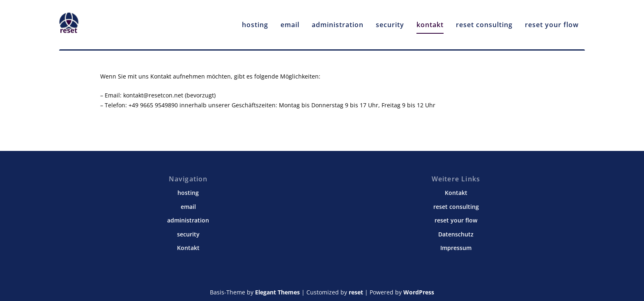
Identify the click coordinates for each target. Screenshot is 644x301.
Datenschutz (456, 234)
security (390, 21)
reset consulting (484, 21)
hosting (255, 21)
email (290, 21)
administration (338, 21)
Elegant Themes (277, 292)
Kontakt (188, 248)
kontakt (430, 21)
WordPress (419, 292)
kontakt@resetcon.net (153, 95)
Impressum (456, 248)
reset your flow (552, 21)
